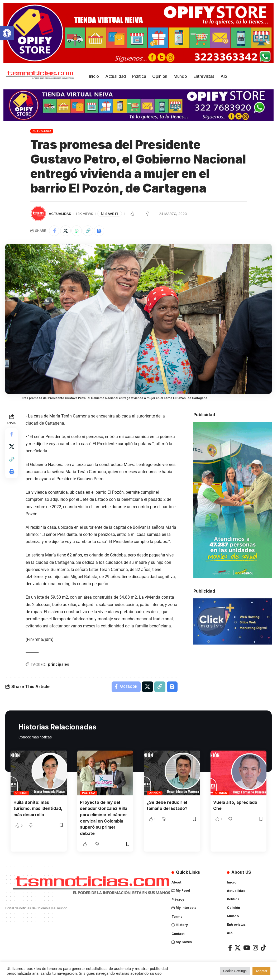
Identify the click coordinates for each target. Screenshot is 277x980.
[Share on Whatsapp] (77, 231)
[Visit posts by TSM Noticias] (38, 214)
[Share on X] (66, 231)
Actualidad (42, 131)
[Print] (100, 231)
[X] (238, 947)
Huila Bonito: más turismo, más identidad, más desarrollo (38, 809)
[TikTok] (263, 947)
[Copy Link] (88, 231)
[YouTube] (247, 947)
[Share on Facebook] (54, 231)
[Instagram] (255, 947)
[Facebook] (230, 947)
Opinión (21, 793)
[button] (7, 33)
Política (89, 793)
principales (59, 664)
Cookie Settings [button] (235, 971)
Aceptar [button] (261, 971)
